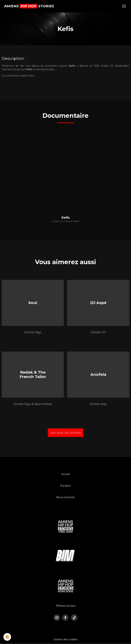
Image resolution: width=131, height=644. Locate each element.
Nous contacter (66, 497)
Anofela (98, 374)
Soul (33, 303)
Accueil (65, 474)
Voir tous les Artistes (66, 433)
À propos (65, 486)
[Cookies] (7, 637)
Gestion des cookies (65, 639)
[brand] (29, 6)
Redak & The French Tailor (33, 374)
